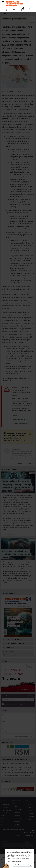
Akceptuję (28, 865)
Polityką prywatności (16, 858)
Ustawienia (18, 865)
